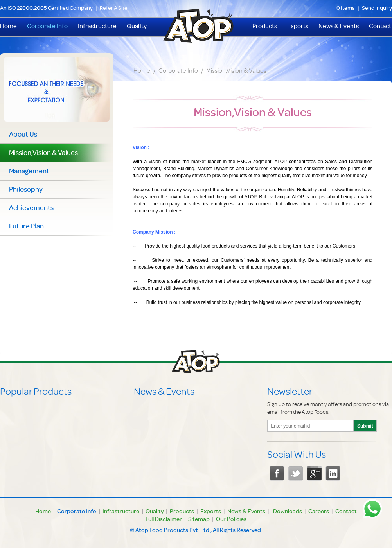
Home (142, 72)
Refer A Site (114, 9)
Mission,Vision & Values (236, 72)
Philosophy (26, 190)
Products (265, 27)
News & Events (339, 27)
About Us (23, 135)
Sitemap (199, 520)
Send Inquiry (377, 9)
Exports (298, 27)
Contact (380, 27)
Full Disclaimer (164, 520)
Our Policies (231, 520)
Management (29, 172)
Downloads (288, 512)
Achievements (31, 208)
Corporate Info (47, 27)
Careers (319, 512)
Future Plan (26, 227)
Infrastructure (97, 27)
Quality (137, 27)
